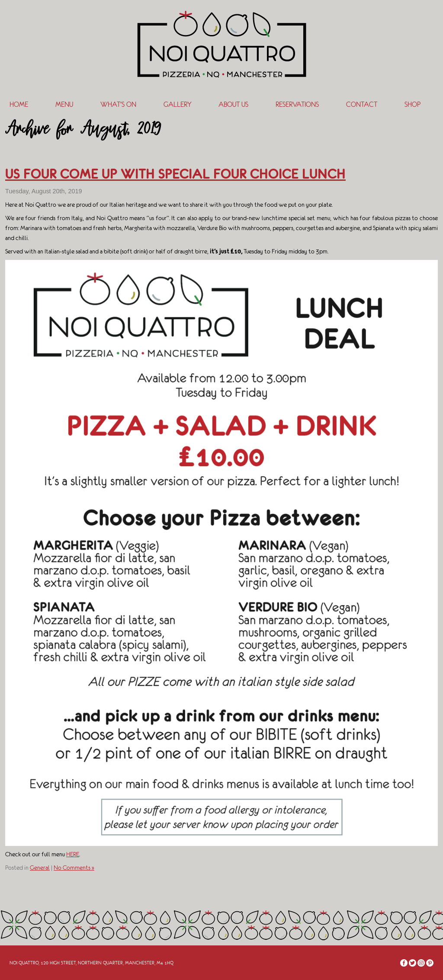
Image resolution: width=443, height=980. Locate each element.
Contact (362, 104)
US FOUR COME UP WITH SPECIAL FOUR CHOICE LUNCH (175, 174)
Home (19, 104)
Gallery (177, 104)
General (40, 868)
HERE (73, 854)
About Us (233, 104)
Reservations (297, 104)
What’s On (118, 104)
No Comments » (74, 868)
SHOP (413, 104)
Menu (64, 104)
